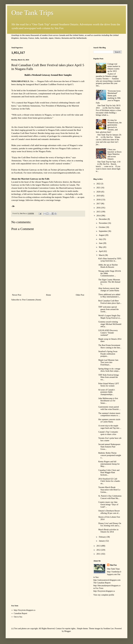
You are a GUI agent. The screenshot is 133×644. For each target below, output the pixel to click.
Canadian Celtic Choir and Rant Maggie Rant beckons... (109, 473)
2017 (99, 204)
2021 (99, 188)
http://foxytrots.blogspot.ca (25, 610)
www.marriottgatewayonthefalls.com (64, 173)
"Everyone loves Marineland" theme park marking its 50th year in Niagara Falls (108, 97)
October (102, 227)
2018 (99, 200)
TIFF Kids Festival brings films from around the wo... (109, 377)
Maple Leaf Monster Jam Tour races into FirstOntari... (108, 362)
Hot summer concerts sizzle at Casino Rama (109, 421)
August (102, 235)
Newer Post (17, 295)
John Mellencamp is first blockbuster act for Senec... (108, 401)
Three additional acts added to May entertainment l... (109, 296)
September (103, 231)
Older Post (80, 295)
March (102, 255)
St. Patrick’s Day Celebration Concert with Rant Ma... (110, 497)
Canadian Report (21, 613)
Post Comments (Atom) (32, 300)
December (103, 219)
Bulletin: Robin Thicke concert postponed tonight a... (110, 455)
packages (53, 136)
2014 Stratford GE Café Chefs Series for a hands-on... (109, 481)
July (101, 239)
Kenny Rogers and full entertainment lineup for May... (109, 464)
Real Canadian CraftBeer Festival (49, 84)
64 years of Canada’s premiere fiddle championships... (107, 392)
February (103, 537)
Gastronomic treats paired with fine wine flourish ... (109, 408)
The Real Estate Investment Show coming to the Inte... (110, 346)
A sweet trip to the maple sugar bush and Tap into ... (110, 427)
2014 (99, 216)
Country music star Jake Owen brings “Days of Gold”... (108, 505)
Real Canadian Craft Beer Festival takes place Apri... (110, 302)
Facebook (18, 173)
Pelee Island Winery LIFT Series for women (109, 385)
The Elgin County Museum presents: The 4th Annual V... (109, 282)
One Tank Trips (32, 13)
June (101, 243)
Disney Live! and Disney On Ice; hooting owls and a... (110, 525)
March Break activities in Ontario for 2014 (108, 531)
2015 (99, 212)
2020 (99, 192)
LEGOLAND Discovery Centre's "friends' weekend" (108, 333)
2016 (99, 208)
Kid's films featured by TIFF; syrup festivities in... (110, 260)
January (102, 541)
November (103, 223)
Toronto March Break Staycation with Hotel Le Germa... (109, 490)
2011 (99, 554)
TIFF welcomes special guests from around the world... (109, 309)
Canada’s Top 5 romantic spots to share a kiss (108, 433)
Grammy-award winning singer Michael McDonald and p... (110, 324)
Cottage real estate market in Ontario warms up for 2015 (114, 67)
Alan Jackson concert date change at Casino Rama (109, 289)
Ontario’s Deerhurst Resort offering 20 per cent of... (109, 512)
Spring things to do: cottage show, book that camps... (109, 370)
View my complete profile (104, 595)
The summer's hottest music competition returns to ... (109, 414)
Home (49, 295)
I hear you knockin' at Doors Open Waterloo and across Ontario (115, 154)
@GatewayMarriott (66, 170)
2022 (99, 184)
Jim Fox (113, 565)
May (101, 247)
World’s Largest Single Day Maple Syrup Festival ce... (110, 317)
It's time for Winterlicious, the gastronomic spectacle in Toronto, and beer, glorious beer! (109, 126)
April (101, 251)
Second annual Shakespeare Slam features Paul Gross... (109, 447)
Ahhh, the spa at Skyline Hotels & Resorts (108, 266)
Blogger (67, 631)
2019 (99, 196)
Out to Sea (18, 617)
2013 (99, 546)
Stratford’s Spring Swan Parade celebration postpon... (108, 354)
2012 (99, 550)
